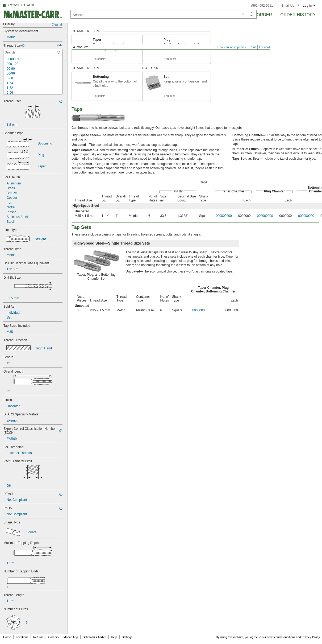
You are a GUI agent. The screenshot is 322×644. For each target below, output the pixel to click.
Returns (38, 637)
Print (253, 47)
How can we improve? (232, 47)
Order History (298, 15)
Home (7, 637)
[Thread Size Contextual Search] (33, 52)
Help (114, 637)
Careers (53, 637)
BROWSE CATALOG (21, 5)
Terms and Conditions (281, 637)
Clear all (57, 24)
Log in (309, 6)
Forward (265, 47)
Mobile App (71, 637)
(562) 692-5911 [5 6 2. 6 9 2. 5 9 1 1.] (262, 6)
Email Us (288, 6)
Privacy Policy (311, 637)
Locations (22, 637)
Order (264, 15)
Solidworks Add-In (94, 637)
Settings (127, 637)
